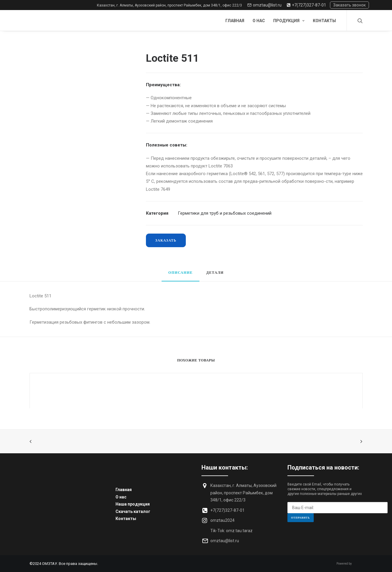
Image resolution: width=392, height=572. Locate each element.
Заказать (166, 240)
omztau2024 (222, 520)
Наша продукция (133, 504)
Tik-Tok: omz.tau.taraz (231, 531)
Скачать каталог (133, 511)
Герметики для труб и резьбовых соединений (225, 213)
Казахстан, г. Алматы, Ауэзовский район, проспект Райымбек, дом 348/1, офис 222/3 (169, 5)
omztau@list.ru (264, 5)
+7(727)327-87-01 (306, 5)
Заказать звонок (349, 5)
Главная (235, 21)
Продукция (289, 21)
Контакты (324, 21)
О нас (259, 21)
